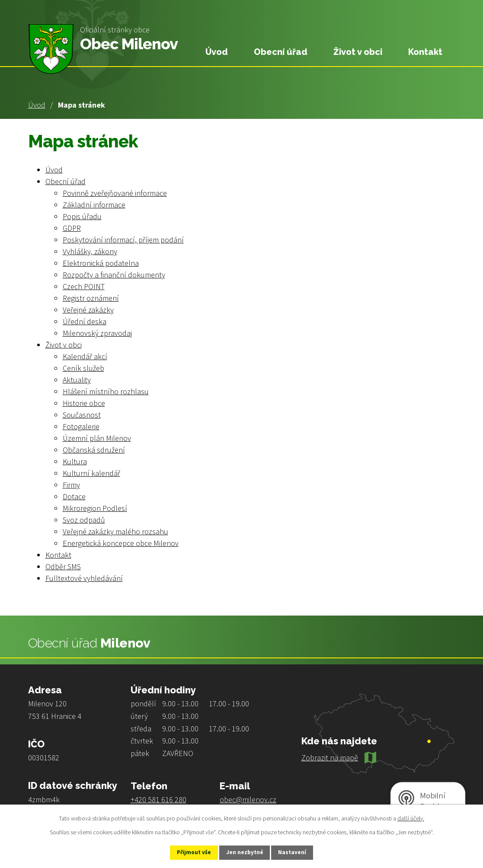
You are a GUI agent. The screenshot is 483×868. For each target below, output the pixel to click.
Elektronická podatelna (101, 263)
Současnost (82, 415)
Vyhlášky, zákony (90, 251)
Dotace (74, 496)
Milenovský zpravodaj (97, 333)
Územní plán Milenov (97, 438)
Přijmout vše (189, 852)
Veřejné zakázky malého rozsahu (115, 531)
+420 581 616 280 (158, 799)
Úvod (37, 105)
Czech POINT (84, 286)
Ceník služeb (83, 368)
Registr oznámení (91, 298)
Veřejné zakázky (88, 310)
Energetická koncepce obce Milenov (121, 543)
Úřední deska (85, 321)
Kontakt (425, 52)
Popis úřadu (82, 216)
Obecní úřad (281, 52)
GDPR (72, 228)
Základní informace (94, 205)
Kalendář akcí (85, 356)
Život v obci (358, 52)
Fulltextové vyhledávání (84, 578)
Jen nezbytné (245, 852)
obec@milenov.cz (248, 799)
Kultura (75, 461)
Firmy (71, 485)
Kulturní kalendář (91, 473)
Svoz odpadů (84, 520)
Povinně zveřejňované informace (115, 193)
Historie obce (84, 403)
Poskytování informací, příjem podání (123, 240)
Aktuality (77, 380)
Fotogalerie (81, 426)
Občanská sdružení (94, 450)
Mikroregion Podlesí (95, 508)
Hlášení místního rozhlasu (106, 391)
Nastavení (298, 852)
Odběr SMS (63, 566)
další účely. (411, 817)
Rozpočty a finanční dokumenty (114, 275)
